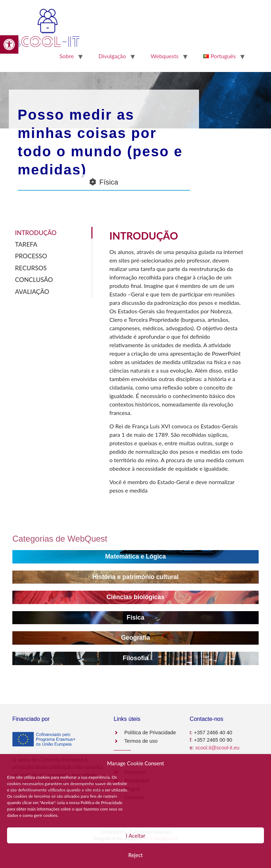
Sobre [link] (67, 56)
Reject (135, 855)
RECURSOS (31, 268)
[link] (9, 44)
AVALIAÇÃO (32, 292)
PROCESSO (31, 256)
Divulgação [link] (112, 56)
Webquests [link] (165, 56)
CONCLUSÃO (34, 280)
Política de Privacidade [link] (102, 803)
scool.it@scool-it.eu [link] (218, 748)
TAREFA (26, 244)
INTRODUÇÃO (36, 233)
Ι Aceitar (135, 836)
